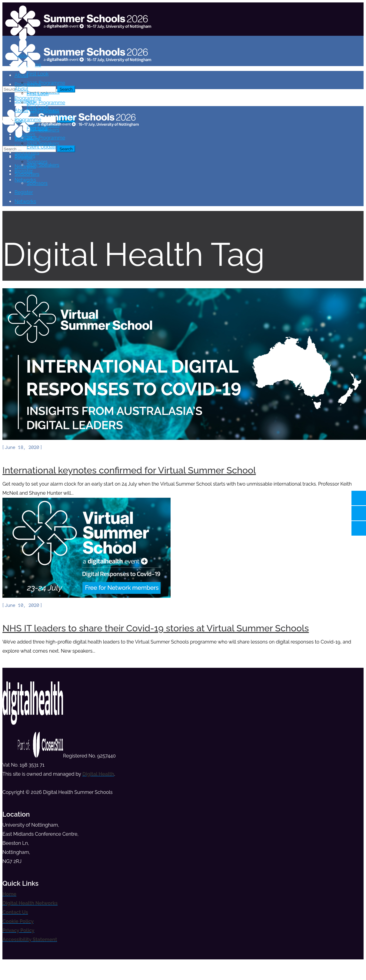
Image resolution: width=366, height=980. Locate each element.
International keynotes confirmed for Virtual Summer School (129, 470)
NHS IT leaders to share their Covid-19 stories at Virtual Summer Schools (156, 628)
